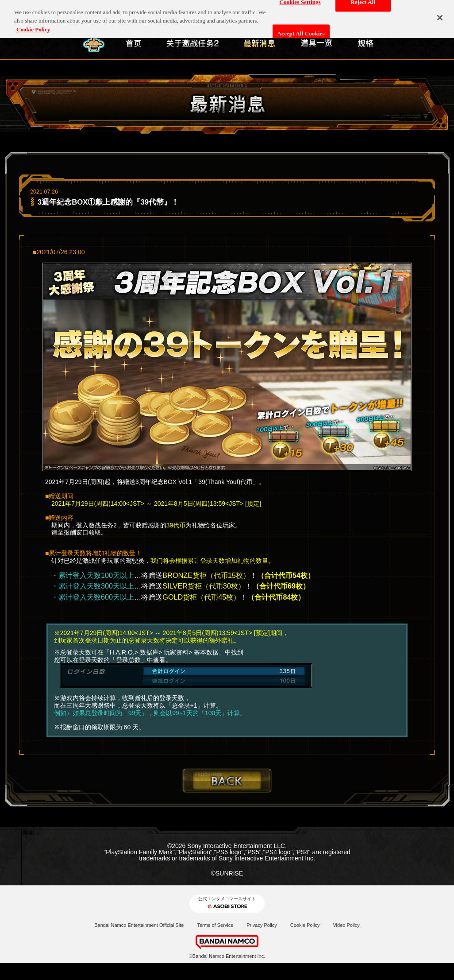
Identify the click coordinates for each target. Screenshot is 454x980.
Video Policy (346, 925)
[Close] (440, 14)
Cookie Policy (305, 925)
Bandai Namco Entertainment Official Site (139, 925)
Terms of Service (215, 925)
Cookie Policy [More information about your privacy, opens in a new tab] (33, 26)
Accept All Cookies (301, 30)
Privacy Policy (262, 925)
